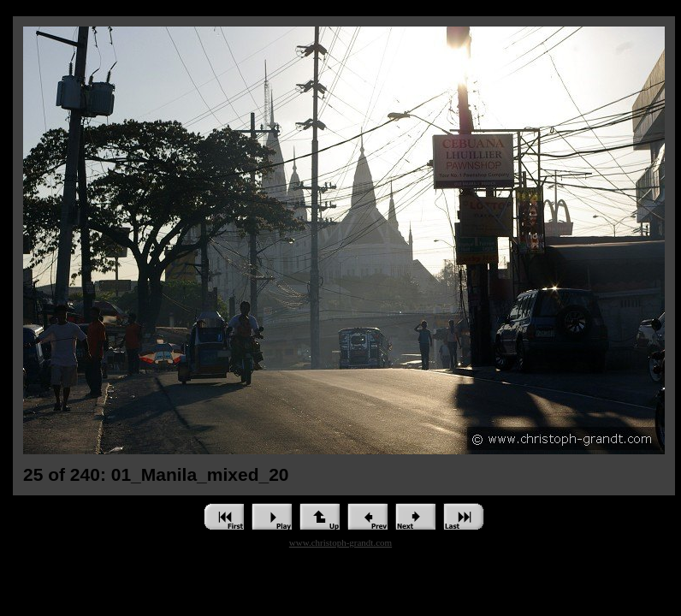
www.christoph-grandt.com (340, 542)
